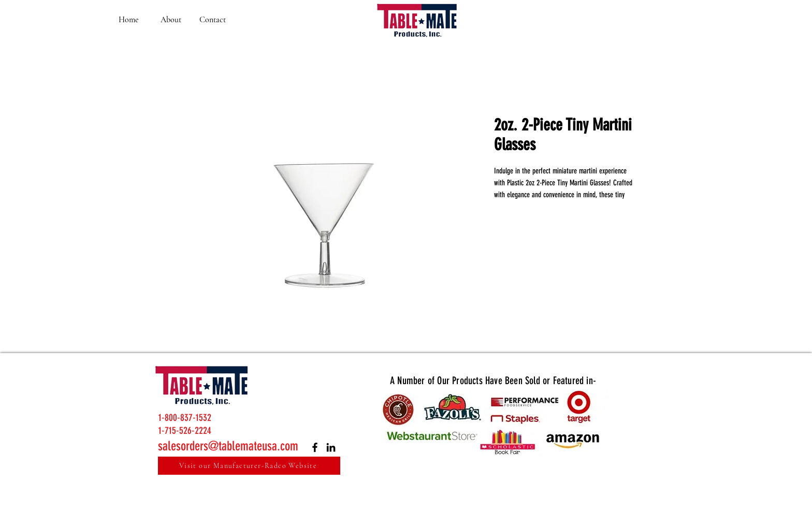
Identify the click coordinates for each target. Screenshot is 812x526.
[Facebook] (315, 447)
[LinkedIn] (331, 447)
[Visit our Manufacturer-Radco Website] (249, 466)
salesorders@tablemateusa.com (228, 446)
